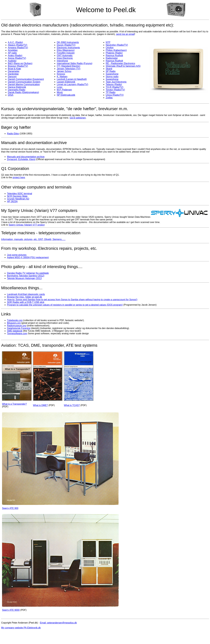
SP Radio (111, 71)
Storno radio (112, 77)
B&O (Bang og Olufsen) (20, 63)
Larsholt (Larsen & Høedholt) (72, 79)
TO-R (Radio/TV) (115, 87)
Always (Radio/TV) (17, 45)
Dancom (12, 77)
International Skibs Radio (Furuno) (75, 63)
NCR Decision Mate (17, 196)
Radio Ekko (13, 134)
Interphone (62, 61)
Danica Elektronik (17, 87)
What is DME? (40, 405)
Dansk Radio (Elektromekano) (23, 92)
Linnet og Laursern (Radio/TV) (72, 84)
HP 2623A (12, 201)
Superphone (112, 74)
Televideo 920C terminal (20, 194)
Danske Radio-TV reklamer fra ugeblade (28, 273)
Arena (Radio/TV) (17, 58)
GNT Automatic (65, 55)
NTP (108, 42)
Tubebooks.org (15, 320)
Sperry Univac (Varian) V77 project (27, 225)
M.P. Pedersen (64, 90)
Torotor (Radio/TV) (115, 90)
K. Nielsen (62, 77)
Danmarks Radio (17, 90)
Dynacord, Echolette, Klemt (21, 159)
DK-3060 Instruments (68, 42)
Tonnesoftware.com (17, 333)
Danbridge (13, 74)
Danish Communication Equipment (26, 79)
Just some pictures (17, 255)
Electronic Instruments (68, 48)
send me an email (125, 34)
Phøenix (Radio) (114, 53)
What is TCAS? (72, 405)
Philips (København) (116, 50)
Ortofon (110, 48)
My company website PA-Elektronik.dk (21, 628)
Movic (60, 92)
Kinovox (61, 74)
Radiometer (112, 58)
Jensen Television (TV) (69, 69)
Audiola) (12, 61)
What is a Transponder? (14, 404)
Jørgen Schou (64, 71)
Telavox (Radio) (114, 84)
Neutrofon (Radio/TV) (117, 45)
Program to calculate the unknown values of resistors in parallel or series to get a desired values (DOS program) (65, 305)
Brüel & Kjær (15, 69)
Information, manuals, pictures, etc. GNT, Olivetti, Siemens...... (33, 239)
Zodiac (109, 98)
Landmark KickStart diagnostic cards (26, 294)
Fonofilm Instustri (66, 53)
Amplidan (13, 50)
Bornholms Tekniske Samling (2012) (26, 276)
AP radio (12, 53)
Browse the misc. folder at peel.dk (24, 297)
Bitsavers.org (14, 323)
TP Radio (111, 92)
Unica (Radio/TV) (115, 95)
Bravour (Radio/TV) (18, 66)
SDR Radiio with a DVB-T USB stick (26, 302)
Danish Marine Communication (24, 84)
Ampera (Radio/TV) (18, 48)
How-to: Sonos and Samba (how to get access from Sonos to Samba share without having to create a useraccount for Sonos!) (72, 300)
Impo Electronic (65, 58)
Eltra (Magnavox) (66, 50)
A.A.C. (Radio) (15, 42)
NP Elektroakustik (66, 95)
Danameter (14, 71)
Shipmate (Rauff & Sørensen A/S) (123, 66)
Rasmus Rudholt (114, 55)
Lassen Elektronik (66, 82)
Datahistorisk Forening (19, 328)
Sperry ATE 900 (10, 508)
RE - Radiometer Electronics (120, 63)
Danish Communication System (24, 82)
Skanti (109, 69)
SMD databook (15, 331)
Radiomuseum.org (17, 326)
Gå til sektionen (78, 118)
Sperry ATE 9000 (11, 610)
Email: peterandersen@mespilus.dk (58, 623)
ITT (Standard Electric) (68, 66)
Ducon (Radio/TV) (66, 45)
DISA (11, 95)
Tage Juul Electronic (116, 82)
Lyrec (60, 87)
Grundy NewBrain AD (18, 199)
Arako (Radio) (15, 55)
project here (19, 177)
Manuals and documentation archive (26, 157)
